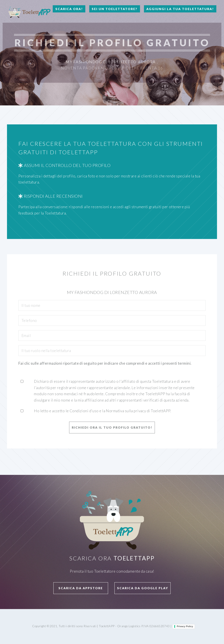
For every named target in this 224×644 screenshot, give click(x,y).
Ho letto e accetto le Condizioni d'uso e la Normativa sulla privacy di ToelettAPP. (102, 411)
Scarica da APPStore (81, 588)
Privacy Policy (185, 626)
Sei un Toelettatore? (115, 9)
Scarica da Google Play (143, 588)
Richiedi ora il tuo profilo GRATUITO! (112, 427)
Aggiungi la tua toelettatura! (180, 9)
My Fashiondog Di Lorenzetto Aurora (111, 62)
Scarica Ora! (69, 9)
